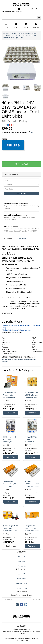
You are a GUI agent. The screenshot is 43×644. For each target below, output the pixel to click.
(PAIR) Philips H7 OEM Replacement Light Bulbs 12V (32, 395)
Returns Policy (21, 583)
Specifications (21, 239)
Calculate (22, 193)
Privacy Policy (21, 579)
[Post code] (21, 189)
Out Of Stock (11, 546)
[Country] (21, 185)
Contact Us (22, 566)
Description (8, 239)
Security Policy (22, 588)
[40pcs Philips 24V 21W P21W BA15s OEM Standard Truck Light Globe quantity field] (21, 158)
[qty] (21, 180)
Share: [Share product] (8, 125)
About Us (22, 556)
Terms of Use (22, 574)
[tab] (8, 239)
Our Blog (22, 561)
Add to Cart (22, 164)
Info (31, 132)
